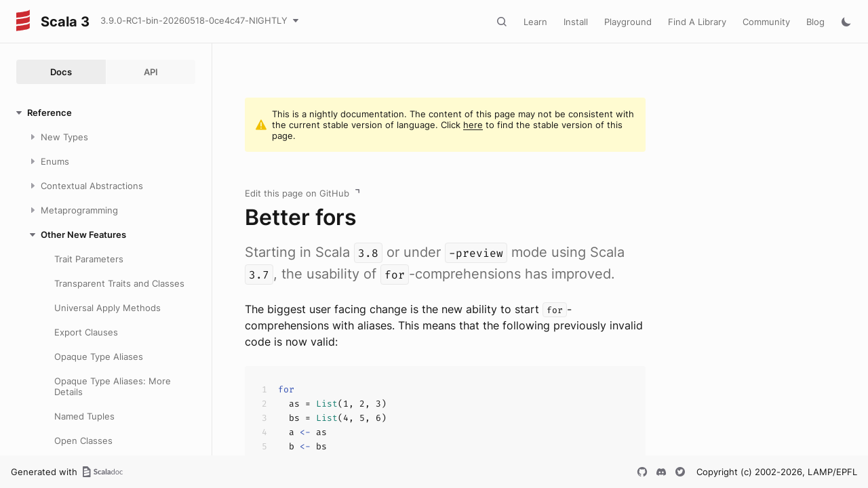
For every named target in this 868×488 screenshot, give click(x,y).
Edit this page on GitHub (297, 193)
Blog (815, 22)
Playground (628, 22)
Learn (535, 22)
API (151, 72)
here (473, 125)
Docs (61, 72)
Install (576, 22)
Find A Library (697, 22)
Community (766, 22)
